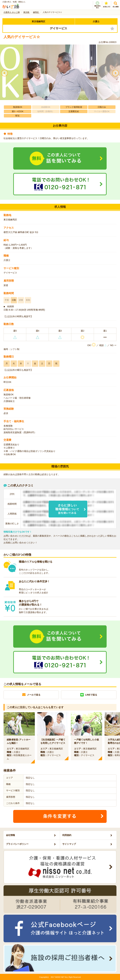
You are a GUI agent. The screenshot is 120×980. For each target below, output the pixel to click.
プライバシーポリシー (17, 844)
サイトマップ (69, 844)
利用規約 (67, 835)
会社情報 (10, 835)
